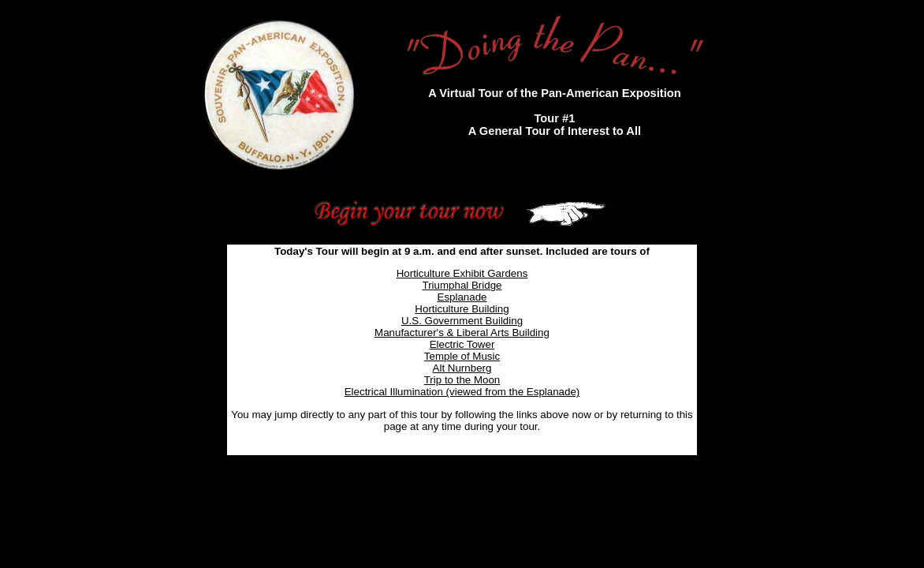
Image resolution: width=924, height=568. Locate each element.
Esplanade (462, 297)
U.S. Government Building (462, 321)
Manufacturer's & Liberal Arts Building (462, 333)
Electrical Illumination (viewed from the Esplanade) (462, 392)
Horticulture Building (462, 309)
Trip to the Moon (462, 380)
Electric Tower (462, 344)
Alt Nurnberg (462, 368)
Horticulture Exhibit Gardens (462, 273)
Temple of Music (462, 356)
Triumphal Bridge (462, 285)
